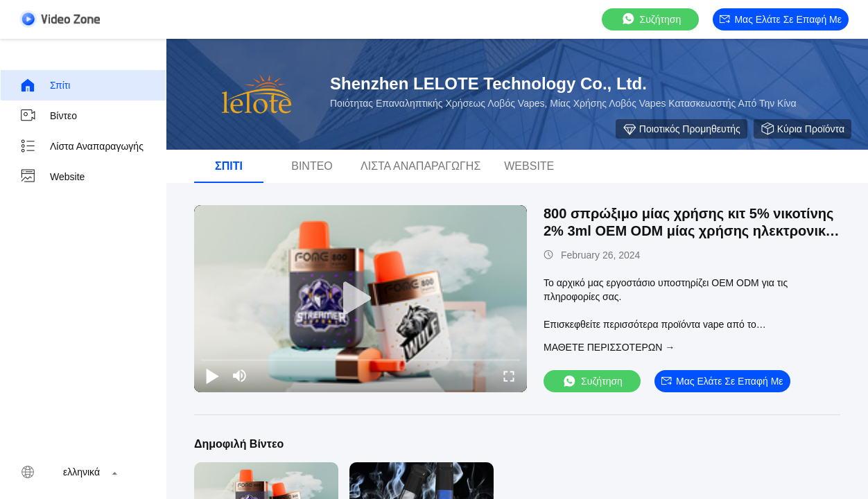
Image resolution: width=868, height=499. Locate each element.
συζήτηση (651, 19)
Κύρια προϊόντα (802, 129)
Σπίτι (45, 85)
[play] (361, 299)
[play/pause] (212, 376)
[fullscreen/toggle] (509, 376)
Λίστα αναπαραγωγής (81, 146)
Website (52, 177)
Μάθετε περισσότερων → (609, 347)
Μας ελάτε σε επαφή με (781, 19)
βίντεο (48, 116)
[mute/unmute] (240, 376)
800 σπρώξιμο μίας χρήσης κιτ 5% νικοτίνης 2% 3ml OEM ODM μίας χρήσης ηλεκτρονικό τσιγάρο (689, 231)
